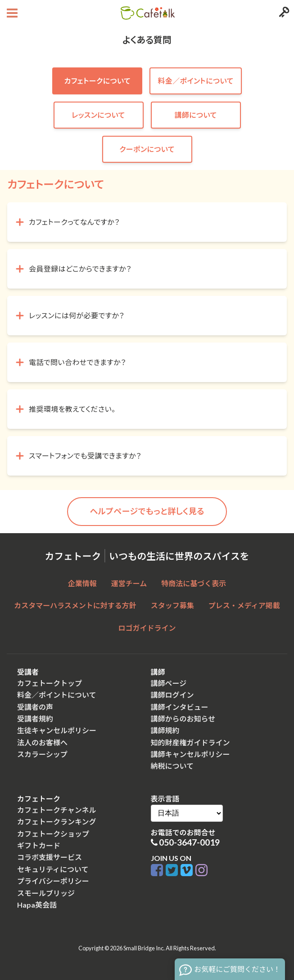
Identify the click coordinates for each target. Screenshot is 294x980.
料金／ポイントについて (57, 695)
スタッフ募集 (172, 605)
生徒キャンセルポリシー (57, 730)
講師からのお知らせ (183, 719)
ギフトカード (39, 845)
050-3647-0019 (189, 842)
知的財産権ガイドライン (190, 742)
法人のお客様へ (42, 742)
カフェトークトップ (50, 683)
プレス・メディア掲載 (244, 605)
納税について (172, 766)
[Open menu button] (11, 13)
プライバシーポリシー (53, 881)
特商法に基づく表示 (194, 583)
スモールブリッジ (46, 893)
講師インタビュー (180, 707)
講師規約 (165, 730)
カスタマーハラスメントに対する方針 (75, 605)
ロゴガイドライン (147, 628)
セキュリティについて (53, 869)
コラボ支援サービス (50, 857)
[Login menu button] (283, 13)
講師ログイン (172, 695)
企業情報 (82, 583)
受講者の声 (35, 707)
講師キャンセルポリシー (190, 754)
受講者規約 (35, 719)
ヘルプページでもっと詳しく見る (147, 511)
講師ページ (169, 683)
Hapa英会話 (37, 905)
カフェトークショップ (53, 834)
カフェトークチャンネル (57, 810)
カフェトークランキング (57, 822)
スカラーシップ (42, 754)
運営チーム (129, 583)
